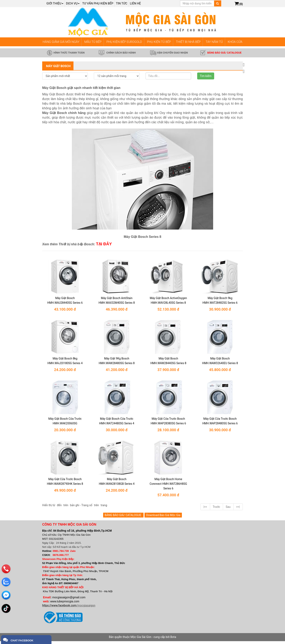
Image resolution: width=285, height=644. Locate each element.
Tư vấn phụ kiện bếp (98, 3)
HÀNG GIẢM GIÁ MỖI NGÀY (61, 42)
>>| (238, 509)
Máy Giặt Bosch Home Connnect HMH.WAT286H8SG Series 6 (168, 486)
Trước (216, 509)
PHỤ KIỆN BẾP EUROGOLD (124, 42)
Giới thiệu (55, 3)
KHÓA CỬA (235, 42)
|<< (205, 509)
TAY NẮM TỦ (214, 42)
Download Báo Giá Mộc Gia (163, 518)
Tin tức (122, 3)
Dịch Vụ (73, 3)
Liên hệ (135, 3)
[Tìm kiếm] (217, 3)
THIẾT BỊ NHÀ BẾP (188, 42)
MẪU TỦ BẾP (93, 42)
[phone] (6, 561)
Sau (228, 509)
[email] (6, 587)
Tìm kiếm (206, 76)
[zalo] (6, 574)
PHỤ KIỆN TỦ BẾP (159, 42)
